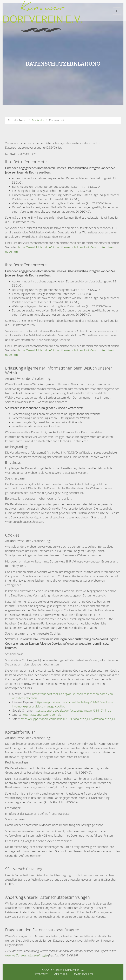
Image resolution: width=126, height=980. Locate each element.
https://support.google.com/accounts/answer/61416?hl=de (72, 710)
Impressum (61, 974)
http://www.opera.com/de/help (41, 715)
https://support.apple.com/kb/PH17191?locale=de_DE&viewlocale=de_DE (68, 719)
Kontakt (41, 974)
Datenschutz (84, 974)
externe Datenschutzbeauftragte (26, 955)
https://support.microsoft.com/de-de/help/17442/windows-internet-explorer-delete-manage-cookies (62, 704)
